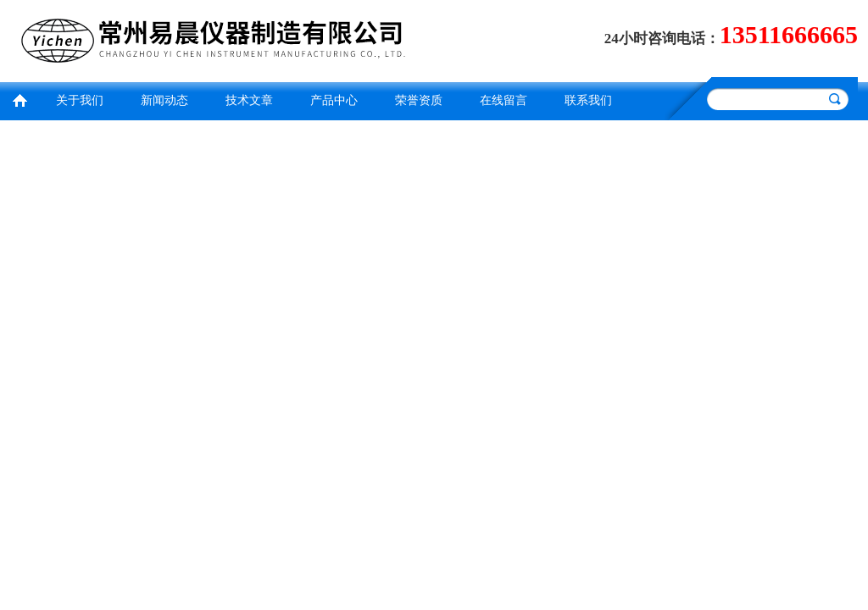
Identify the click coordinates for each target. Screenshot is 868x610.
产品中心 (334, 100)
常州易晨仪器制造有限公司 (218, 39)
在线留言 (504, 100)
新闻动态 (164, 100)
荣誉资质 (419, 100)
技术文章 (249, 100)
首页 (19, 99)
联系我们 (588, 100)
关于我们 (80, 100)
